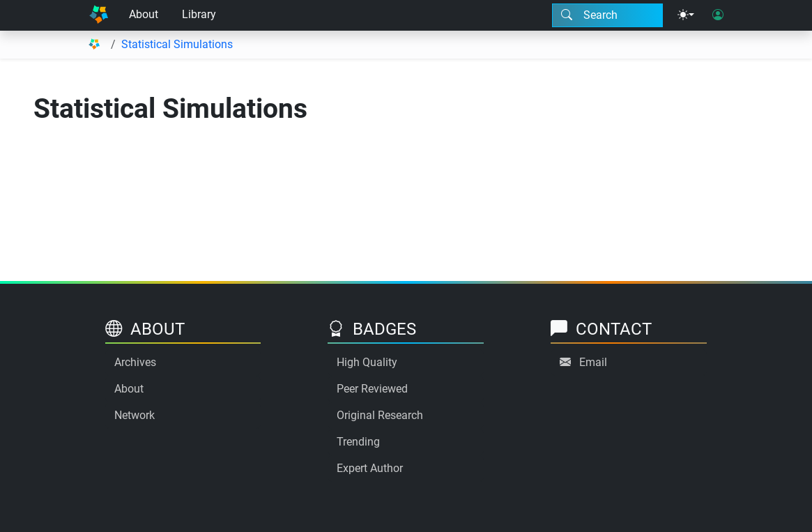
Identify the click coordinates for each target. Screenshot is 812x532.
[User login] (718, 15)
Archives (135, 362)
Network (135, 415)
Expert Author (370, 468)
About (144, 14)
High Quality (367, 362)
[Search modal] (607, 15)
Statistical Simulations (177, 44)
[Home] (99, 15)
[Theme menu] (686, 15)
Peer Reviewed (372, 389)
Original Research (380, 415)
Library (199, 14)
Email (593, 362)
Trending (358, 442)
